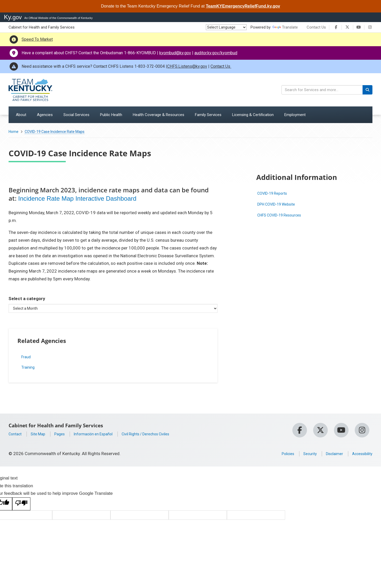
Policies (276, 453)
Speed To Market (37, 39)
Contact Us (316, 27)
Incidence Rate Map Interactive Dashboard (82, 198)
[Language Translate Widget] (226, 27)
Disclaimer (328, 453)
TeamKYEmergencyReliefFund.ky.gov (243, 6)
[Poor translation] (21, 503)
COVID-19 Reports (275, 193)
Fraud (23, 356)
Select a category (27, 298)
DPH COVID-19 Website (280, 204)
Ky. (13, 17)
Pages (65, 433)
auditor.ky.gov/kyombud (216, 53)
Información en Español (104, 433)
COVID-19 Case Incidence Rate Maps (55, 132)
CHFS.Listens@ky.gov (187, 66)
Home (14, 132)
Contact (16, 433)
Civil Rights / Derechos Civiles (165, 433)
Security (301, 453)
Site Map (42, 433)
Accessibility (360, 453)
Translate (285, 27)
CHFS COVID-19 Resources (284, 215)
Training (25, 367)
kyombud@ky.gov (175, 53)
